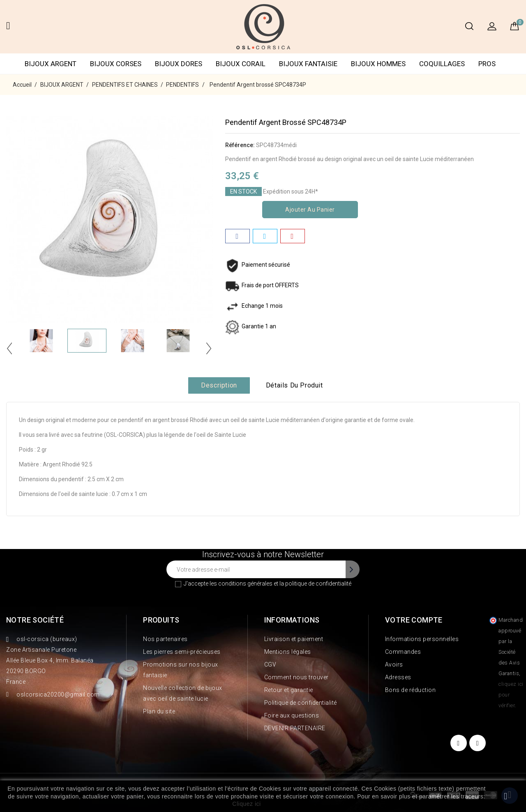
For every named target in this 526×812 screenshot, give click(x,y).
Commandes (403, 652)
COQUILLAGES (442, 64)
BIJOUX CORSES (116, 64)
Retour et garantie (289, 690)
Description (219, 385)
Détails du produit (294, 385)
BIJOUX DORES (179, 64)
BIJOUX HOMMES (378, 64)
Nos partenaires (165, 639)
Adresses (398, 677)
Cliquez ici (246, 804)
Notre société (35, 620)
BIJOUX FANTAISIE (308, 64)
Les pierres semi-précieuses (182, 652)
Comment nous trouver (296, 677)
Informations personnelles (422, 639)
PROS (487, 64)
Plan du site (159, 711)
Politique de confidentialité (301, 703)
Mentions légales (288, 652)
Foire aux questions (292, 715)
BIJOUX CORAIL (241, 64)
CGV (270, 664)
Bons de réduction (411, 690)
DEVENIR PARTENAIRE (295, 728)
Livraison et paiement (294, 639)
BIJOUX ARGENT (51, 64)
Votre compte (414, 620)
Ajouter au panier (310, 210)
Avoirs (394, 664)
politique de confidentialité (318, 584)
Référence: (240, 145)
